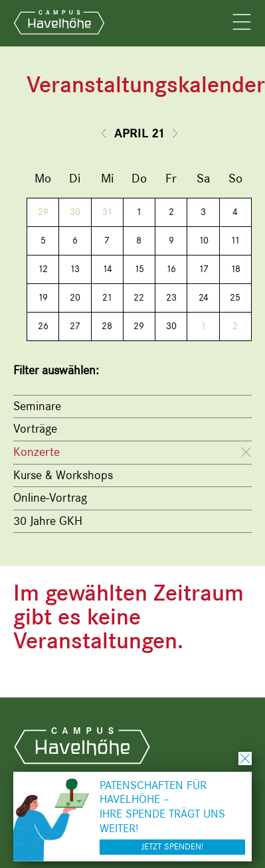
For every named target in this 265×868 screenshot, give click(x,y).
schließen (245, 759)
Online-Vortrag (50, 498)
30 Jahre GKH (48, 521)
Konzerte (37, 452)
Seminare (37, 406)
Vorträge (35, 429)
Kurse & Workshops (63, 475)
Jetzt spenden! (172, 846)
